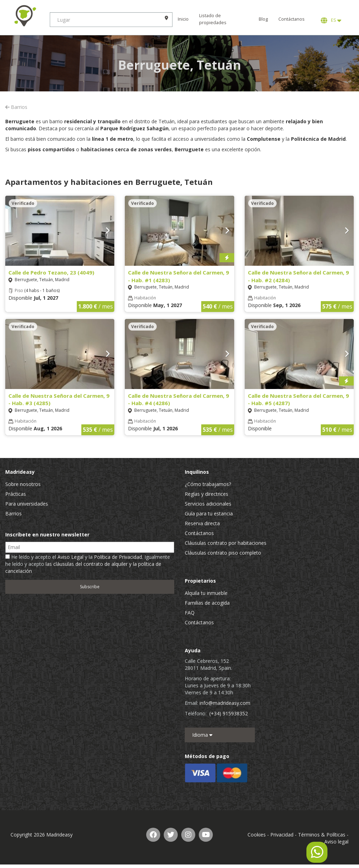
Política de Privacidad (118, 557)
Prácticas (16, 494)
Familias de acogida (207, 603)
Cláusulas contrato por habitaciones (226, 543)
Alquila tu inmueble (206, 593)
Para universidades (27, 504)
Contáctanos (292, 19)
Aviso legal (336, 842)
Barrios (16, 107)
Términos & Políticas (322, 835)
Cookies (257, 835)
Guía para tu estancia (209, 513)
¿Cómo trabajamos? (208, 484)
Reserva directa (202, 523)
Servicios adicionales (208, 504)
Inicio (186, 19)
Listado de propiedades (216, 19)
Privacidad (282, 835)
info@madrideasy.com (225, 703)
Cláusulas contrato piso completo (223, 553)
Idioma (202, 735)
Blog (263, 19)
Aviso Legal (70, 557)
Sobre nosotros (23, 484)
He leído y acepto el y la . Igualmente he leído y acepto (88, 564)
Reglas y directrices (206, 494)
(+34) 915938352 (229, 713)
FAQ (190, 613)
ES (331, 20)
